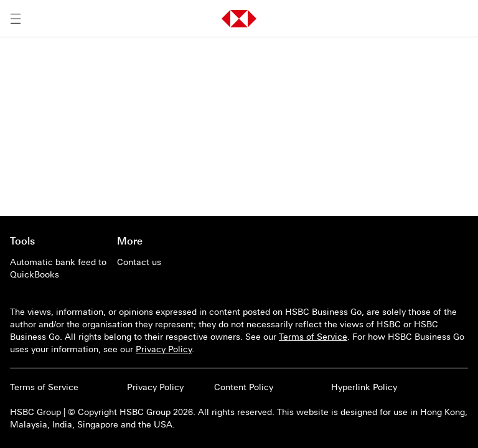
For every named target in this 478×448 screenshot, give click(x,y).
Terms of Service (313, 337)
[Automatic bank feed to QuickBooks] (59, 268)
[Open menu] (16, 19)
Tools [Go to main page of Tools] (22, 241)
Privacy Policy (164, 349)
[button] (239, 19)
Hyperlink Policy (364, 387)
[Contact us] (166, 262)
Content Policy (244, 387)
